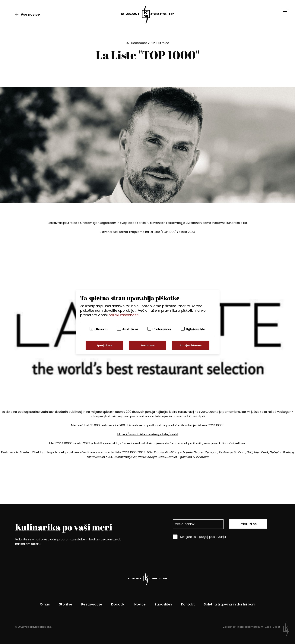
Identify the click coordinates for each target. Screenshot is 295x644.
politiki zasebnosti (124, 315)
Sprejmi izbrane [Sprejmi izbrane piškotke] (191, 345)
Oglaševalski (196, 329)
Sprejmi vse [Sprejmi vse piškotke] (104, 345)
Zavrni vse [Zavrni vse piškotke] (148, 345)
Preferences (162, 329)
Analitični (130, 329)
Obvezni (101, 329)
